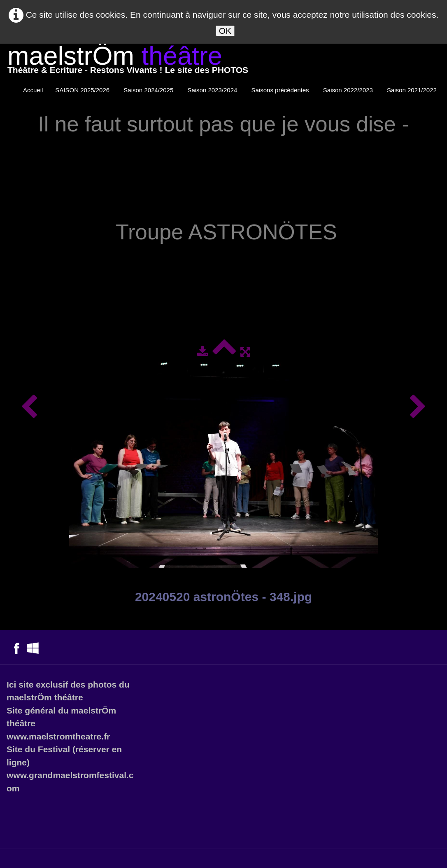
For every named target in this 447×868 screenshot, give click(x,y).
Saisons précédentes (281, 90)
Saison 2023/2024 (213, 90)
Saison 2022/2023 (349, 90)
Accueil (33, 90)
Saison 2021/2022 (413, 90)
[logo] (128, 62)
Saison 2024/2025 (149, 90)
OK (225, 31)
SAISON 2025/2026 (83, 90)
